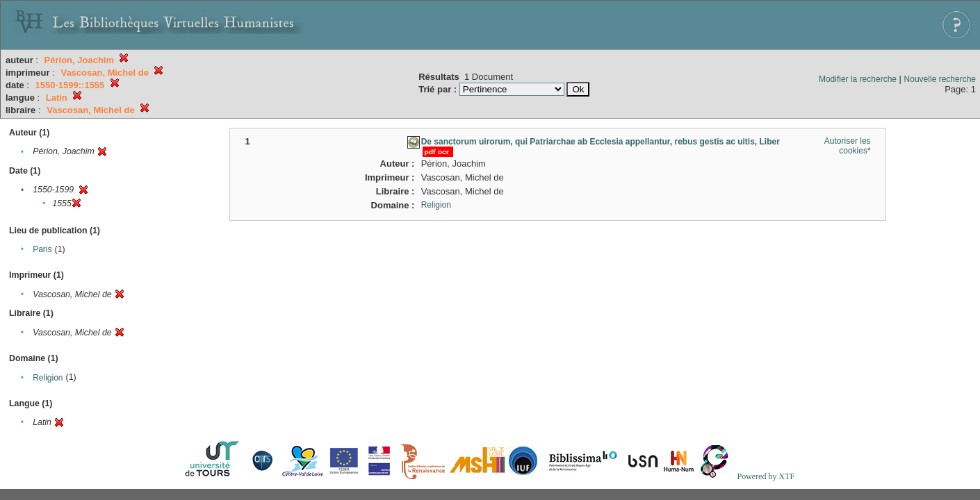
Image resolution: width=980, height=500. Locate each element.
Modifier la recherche (858, 79)
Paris (42, 249)
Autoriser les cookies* (848, 146)
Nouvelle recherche (940, 79)
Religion (48, 378)
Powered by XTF (766, 476)
